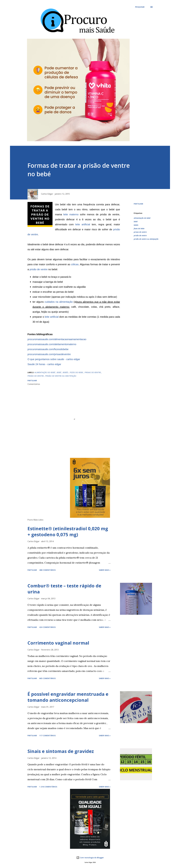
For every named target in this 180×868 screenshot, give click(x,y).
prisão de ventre (39, 269)
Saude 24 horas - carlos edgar (44, 364)
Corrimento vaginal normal (58, 643)
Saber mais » (105, 570)
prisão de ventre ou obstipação (146, 239)
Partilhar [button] (138, 204)
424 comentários (47, 627)
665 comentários (47, 678)
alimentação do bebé (142, 218)
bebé (136, 221)
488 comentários (47, 570)
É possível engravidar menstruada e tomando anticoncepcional (68, 697)
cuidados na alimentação (59, 302)
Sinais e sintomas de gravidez (61, 751)
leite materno (71, 214)
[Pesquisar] (140, 7)
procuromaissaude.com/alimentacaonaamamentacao (57, 339)
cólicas (75, 264)
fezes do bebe (139, 228)
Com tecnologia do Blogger (90, 858)
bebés (136, 225)
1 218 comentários (48, 787)
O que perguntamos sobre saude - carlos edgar (54, 359)
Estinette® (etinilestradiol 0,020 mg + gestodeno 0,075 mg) (68, 532)
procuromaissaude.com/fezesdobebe (48, 349)
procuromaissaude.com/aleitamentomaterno (52, 344)
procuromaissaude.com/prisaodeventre (49, 354)
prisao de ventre (140, 232)
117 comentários (47, 736)
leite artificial (84, 224)
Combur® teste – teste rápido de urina (64, 589)
